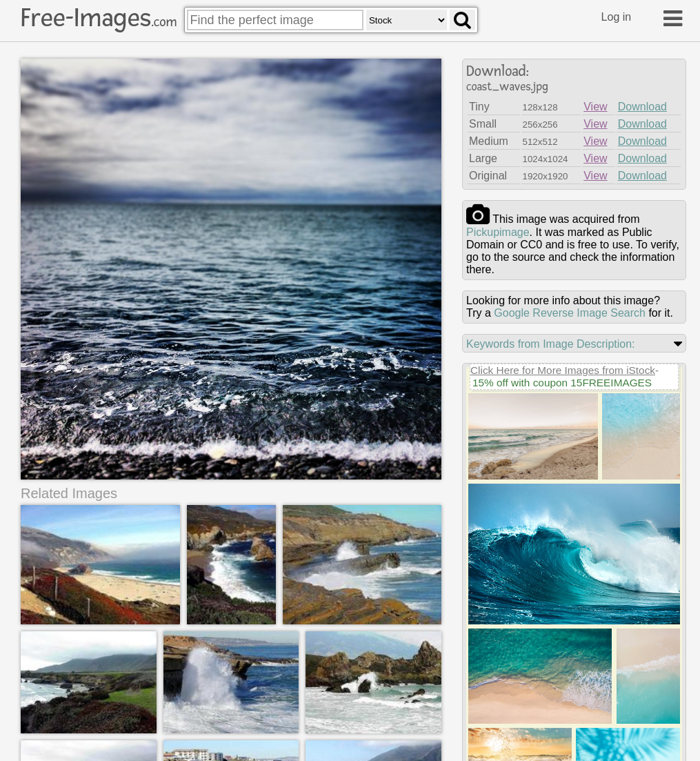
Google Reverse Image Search (570, 313)
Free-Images (99, 18)
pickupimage (498, 232)
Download (642, 107)
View (595, 107)
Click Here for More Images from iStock (563, 370)
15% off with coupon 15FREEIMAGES (562, 383)
